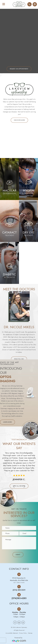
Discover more (19, 127)
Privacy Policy (23, 633)
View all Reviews (19, 486)
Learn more (7, 422)
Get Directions (19, 583)
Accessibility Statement (12, 633)
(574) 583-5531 (19, 590)
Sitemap (30, 633)
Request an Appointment (19, 69)
